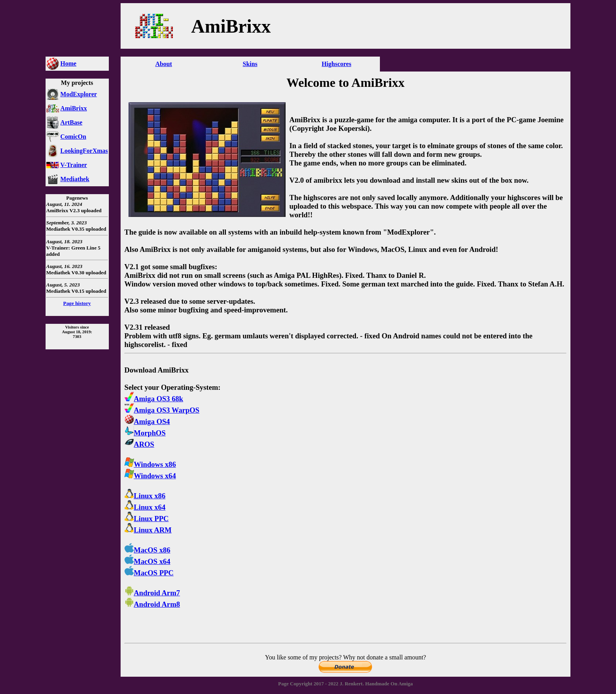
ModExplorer (79, 94)
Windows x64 (150, 476)
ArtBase (71, 122)
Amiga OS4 (147, 421)
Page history (77, 303)
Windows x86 (150, 464)
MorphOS (145, 433)
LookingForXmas (84, 151)
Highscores (336, 64)
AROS (139, 444)
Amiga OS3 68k (154, 399)
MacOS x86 (148, 550)
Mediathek (75, 179)
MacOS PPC (149, 573)
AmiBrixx (74, 108)
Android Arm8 (152, 604)
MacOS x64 (148, 561)
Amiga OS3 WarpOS (162, 410)
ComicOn (73, 137)
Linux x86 (145, 496)
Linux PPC (147, 519)
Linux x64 (145, 507)
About (164, 64)
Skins (250, 64)
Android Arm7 (152, 593)
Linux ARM (148, 530)
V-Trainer (74, 165)
